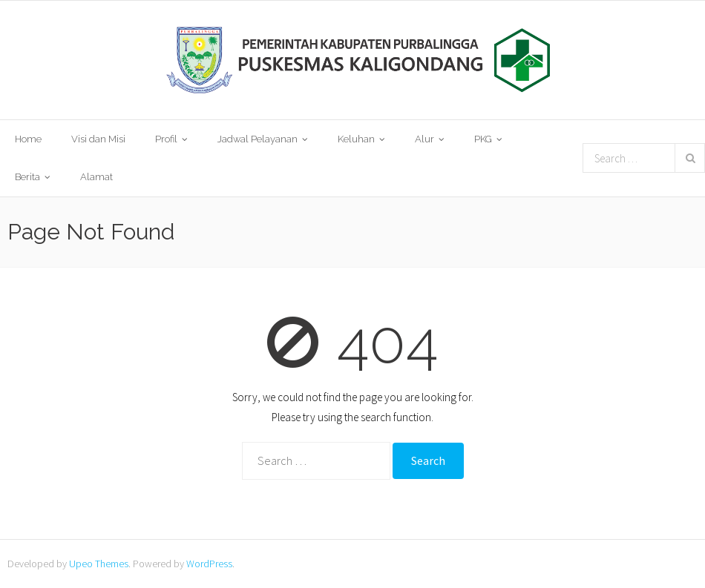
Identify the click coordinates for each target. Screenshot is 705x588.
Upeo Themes (99, 564)
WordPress (209, 564)
